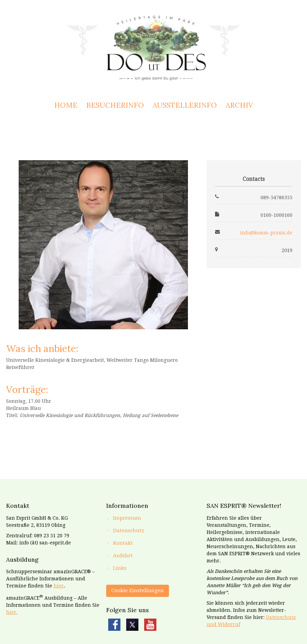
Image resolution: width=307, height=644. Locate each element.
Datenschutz (129, 531)
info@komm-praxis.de (266, 233)
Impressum (127, 518)
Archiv (239, 105)
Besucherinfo (115, 105)
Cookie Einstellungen (138, 590)
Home (66, 105)
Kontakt (123, 543)
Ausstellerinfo (185, 105)
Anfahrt (123, 556)
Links (120, 568)
